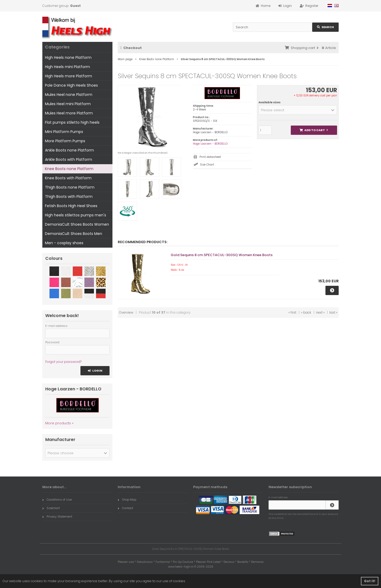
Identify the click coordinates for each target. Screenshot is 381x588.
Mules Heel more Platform (69, 113)
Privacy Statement (57, 516)
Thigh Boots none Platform (70, 187)
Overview (126, 312)
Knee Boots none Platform (69, 169)
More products (58, 423)
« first (292, 312)
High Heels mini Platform (67, 67)
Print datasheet (210, 157)
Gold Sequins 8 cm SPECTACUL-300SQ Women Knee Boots (222, 255)
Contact (125, 508)
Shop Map (127, 500)
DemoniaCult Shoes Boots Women (77, 224)
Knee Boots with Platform (68, 178)
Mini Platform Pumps (64, 132)
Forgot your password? (63, 362)
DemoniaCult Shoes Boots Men (74, 234)
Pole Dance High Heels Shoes (71, 85)
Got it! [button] (370, 581)
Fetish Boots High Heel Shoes (71, 206)
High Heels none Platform (68, 57)
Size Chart (207, 165)
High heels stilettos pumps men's (76, 215)
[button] (298, 110)
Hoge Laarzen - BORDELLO (210, 144)
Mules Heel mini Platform (68, 104)
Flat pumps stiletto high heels (72, 122)
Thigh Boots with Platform (69, 197)
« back (306, 312)
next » (320, 312)
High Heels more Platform (69, 76)
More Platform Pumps (65, 141)
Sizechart (51, 508)
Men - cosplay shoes (64, 243)
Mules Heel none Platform (69, 95)
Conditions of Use (57, 500)
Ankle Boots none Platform (69, 150)
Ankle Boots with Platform (69, 159)
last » (333, 312)
